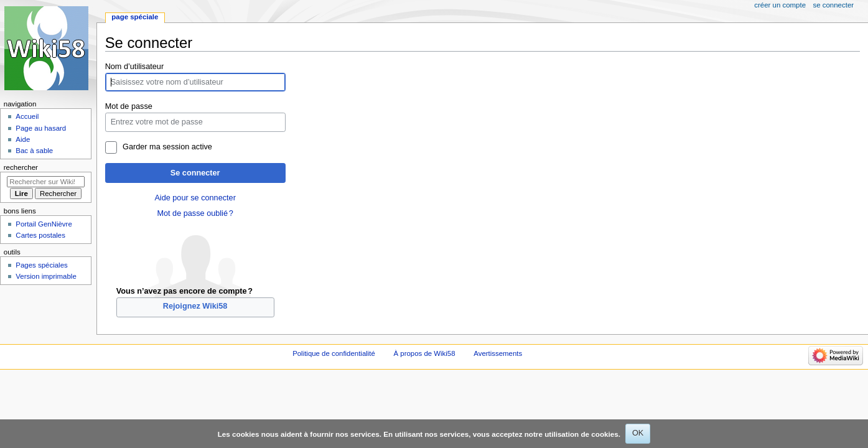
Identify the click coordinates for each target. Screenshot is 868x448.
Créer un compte (780, 5)
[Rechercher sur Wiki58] (46, 182)
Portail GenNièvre (44, 224)
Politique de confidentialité (334, 353)
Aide (23, 139)
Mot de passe (129, 106)
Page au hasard (41, 128)
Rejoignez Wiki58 (195, 306)
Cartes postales (40, 235)
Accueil (27, 116)
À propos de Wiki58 (425, 353)
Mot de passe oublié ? (195, 213)
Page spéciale (135, 17)
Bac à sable (34, 151)
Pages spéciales (41, 265)
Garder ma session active (167, 147)
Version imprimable (46, 276)
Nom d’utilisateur (135, 67)
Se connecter (195, 173)
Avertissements (498, 353)
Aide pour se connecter (195, 198)
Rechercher (21, 167)
